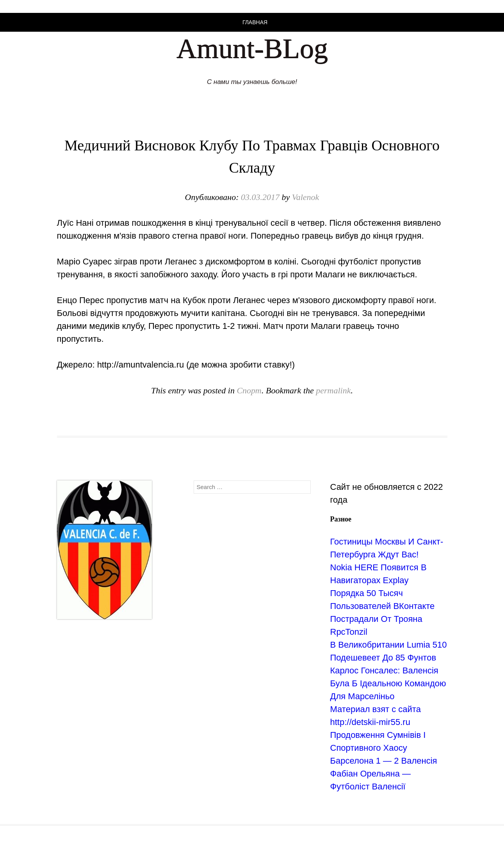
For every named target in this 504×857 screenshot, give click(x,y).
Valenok (306, 197)
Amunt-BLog (252, 48)
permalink (333, 390)
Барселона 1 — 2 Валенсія (384, 761)
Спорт (249, 390)
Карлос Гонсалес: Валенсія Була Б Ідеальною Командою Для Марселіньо (388, 683)
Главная (255, 22)
